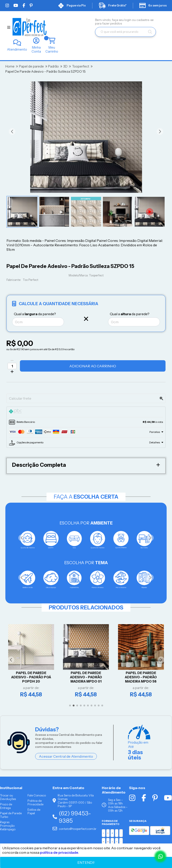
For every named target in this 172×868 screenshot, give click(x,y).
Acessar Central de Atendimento (66, 757)
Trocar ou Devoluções (8, 797)
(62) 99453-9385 (72, 817)
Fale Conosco (37, 796)
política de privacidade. (59, 852)
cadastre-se (145, 20)
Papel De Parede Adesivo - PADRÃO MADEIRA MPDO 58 (141, 677)
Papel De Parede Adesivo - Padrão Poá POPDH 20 (31, 677)
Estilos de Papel (34, 812)
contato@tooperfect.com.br (74, 829)
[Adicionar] (12, 372)
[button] (12, 132)
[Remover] (12, 360)
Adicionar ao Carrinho (93, 366)
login (128, 20)
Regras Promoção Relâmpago (8, 826)
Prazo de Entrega (6, 806)
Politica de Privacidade (35, 803)
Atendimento (17, 49)
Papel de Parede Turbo (11, 815)
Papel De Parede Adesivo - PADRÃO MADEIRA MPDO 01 (86, 677)
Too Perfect (31, 280)
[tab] (86, 412)
